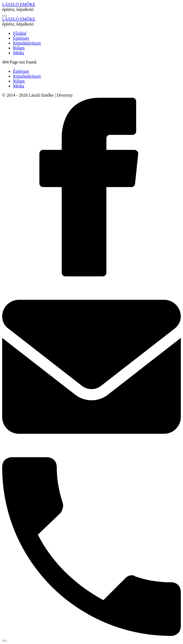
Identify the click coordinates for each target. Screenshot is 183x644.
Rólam (19, 81)
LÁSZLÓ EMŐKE (19, 4)
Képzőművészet (27, 76)
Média (19, 86)
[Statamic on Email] (91, 455)
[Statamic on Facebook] (91, 275)
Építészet (21, 71)
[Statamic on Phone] (91, 634)
